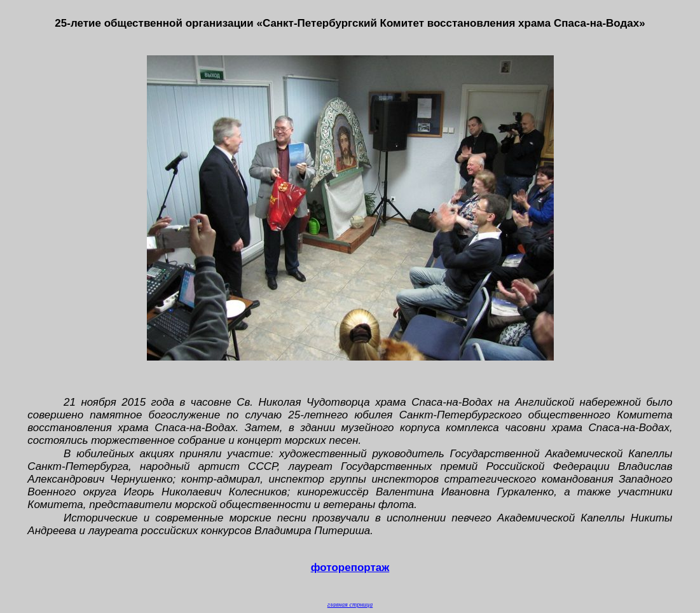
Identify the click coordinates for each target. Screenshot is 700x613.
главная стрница (350, 604)
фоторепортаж (350, 568)
